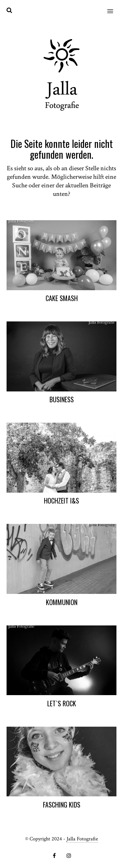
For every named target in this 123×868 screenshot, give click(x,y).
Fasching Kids (62, 805)
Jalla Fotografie (82, 839)
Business (62, 399)
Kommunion (62, 602)
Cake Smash (62, 298)
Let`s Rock (62, 703)
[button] (114, 7)
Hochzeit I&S (61, 501)
